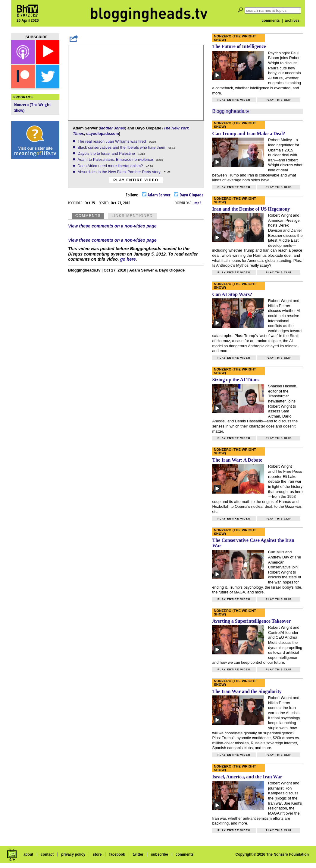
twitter (138, 854)
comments (271, 21)
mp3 (198, 203)
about (28, 854)
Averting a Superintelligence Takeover (251, 621)
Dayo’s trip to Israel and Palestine (107, 153)
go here (128, 259)
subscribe (160, 854)
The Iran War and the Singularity (247, 691)
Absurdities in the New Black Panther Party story (119, 172)
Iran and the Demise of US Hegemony (251, 209)
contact (47, 854)
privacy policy (73, 854)
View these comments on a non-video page (112, 226)
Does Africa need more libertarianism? (111, 166)
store (97, 854)
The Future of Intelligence (239, 46)
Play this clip (279, 100)
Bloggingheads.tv (231, 111)
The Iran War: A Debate (237, 460)
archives (292, 21)
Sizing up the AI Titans (236, 380)
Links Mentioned (132, 216)
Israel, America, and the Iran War (247, 777)
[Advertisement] (35, 256)
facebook (117, 854)
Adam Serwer (156, 195)
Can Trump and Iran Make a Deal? (249, 134)
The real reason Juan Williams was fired (112, 141)
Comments (88, 216)
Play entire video (136, 180)
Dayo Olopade (189, 195)
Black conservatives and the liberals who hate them (122, 147)
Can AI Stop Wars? (232, 294)
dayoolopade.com (103, 134)
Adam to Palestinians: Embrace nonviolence (116, 159)
